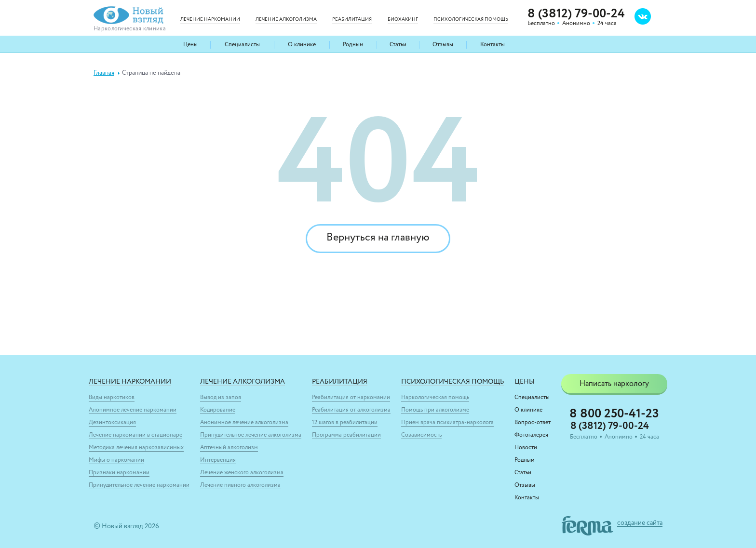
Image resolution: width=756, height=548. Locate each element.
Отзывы (443, 45)
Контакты (492, 45)
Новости (526, 448)
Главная (104, 73)
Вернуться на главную (378, 239)
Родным (353, 45)
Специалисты (242, 45)
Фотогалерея (531, 435)
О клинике (302, 45)
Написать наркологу (614, 384)
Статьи (398, 45)
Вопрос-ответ (533, 423)
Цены (190, 45)
